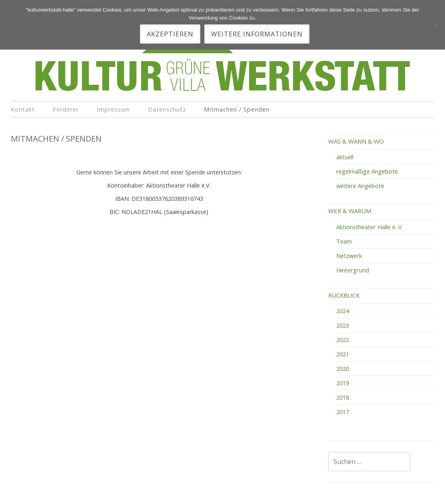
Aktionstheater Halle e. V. (370, 227)
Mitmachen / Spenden (237, 109)
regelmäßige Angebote (367, 171)
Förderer (66, 109)
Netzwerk (349, 256)
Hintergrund (353, 270)
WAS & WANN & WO (356, 141)
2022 (343, 340)
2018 (343, 397)
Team (344, 241)
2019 (343, 383)
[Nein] (435, 25)
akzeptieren (170, 34)
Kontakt (23, 109)
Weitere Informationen (257, 34)
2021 (343, 354)
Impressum (113, 109)
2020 (343, 368)
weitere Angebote (360, 186)
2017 (343, 412)
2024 (343, 311)
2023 (343, 325)
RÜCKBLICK (344, 295)
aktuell (345, 157)
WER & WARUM (350, 211)
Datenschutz (167, 109)
